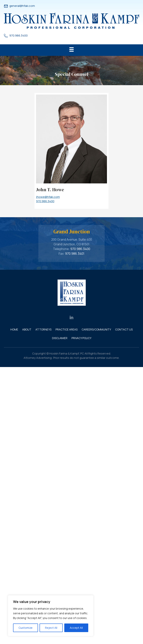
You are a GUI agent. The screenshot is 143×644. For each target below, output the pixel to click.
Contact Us (124, 329)
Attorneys (43, 329)
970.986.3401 (75, 254)
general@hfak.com (22, 6)
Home (14, 329)
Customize (26, 628)
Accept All (76, 628)
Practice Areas (67, 329)
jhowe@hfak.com (48, 197)
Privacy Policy (81, 338)
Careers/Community (96, 329)
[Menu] (71, 50)
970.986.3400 (19, 35)
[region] (51, 616)
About (27, 329)
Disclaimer (60, 338)
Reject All (51, 628)
